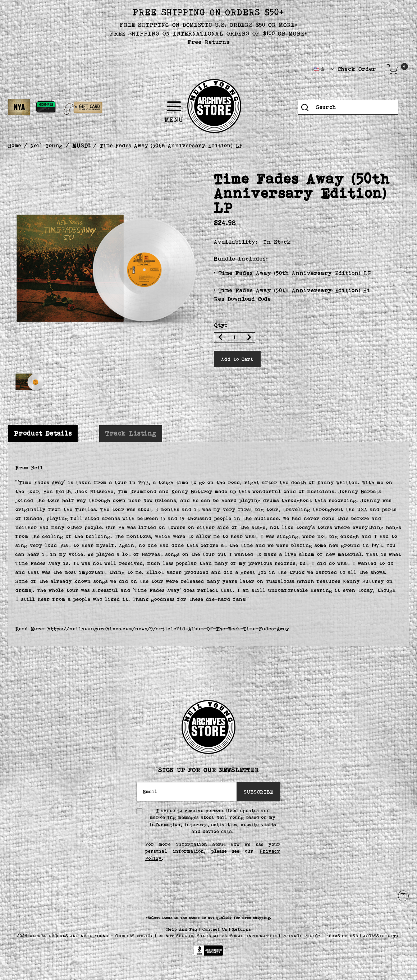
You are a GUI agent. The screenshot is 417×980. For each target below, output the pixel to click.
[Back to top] (403, 896)
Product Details (43, 433)
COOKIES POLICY (135, 936)
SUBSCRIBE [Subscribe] (258, 792)
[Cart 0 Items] (393, 69)
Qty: (221, 325)
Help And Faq (183, 929)
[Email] (187, 792)
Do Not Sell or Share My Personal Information (218, 936)
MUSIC (81, 145)
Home (15, 145)
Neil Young (47, 145)
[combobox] (348, 107)
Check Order (357, 69)
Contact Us (216, 929)
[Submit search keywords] (305, 107)
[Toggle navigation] (195, 107)
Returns (242, 929)
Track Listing (131, 433)
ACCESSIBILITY (381, 936)
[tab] (43, 434)
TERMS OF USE (342, 936)
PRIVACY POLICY (303, 936)
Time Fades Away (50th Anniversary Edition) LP (171, 145)
